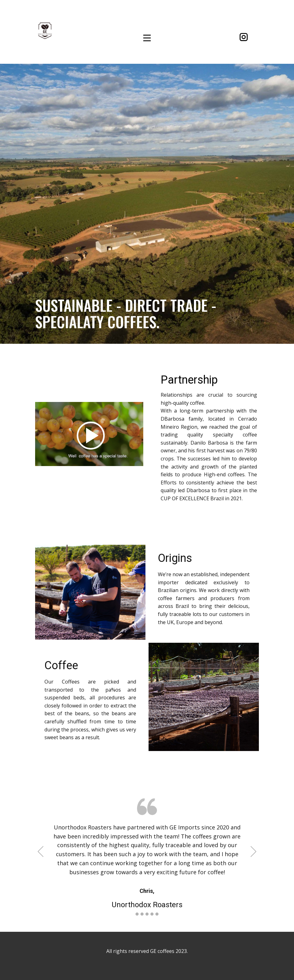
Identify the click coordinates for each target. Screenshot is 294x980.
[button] (41, 851)
